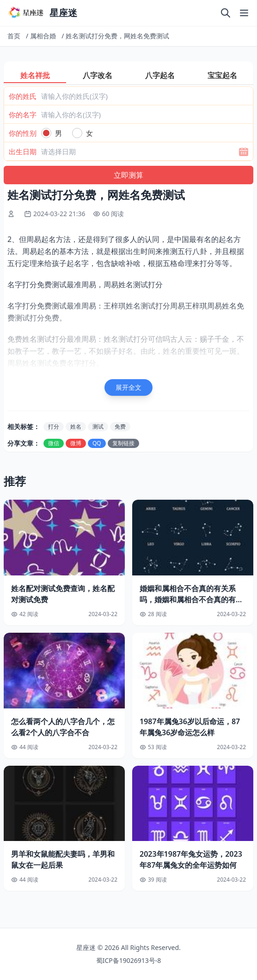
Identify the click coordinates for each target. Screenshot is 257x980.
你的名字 (23, 115)
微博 (76, 443)
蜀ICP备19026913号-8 (129, 960)
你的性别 (23, 133)
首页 (14, 36)
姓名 (76, 426)
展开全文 (128, 387)
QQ (97, 443)
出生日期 (23, 151)
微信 (54, 443)
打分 (54, 426)
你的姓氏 (23, 96)
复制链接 (123, 443)
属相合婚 (43, 36)
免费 (120, 426)
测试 (98, 426)
